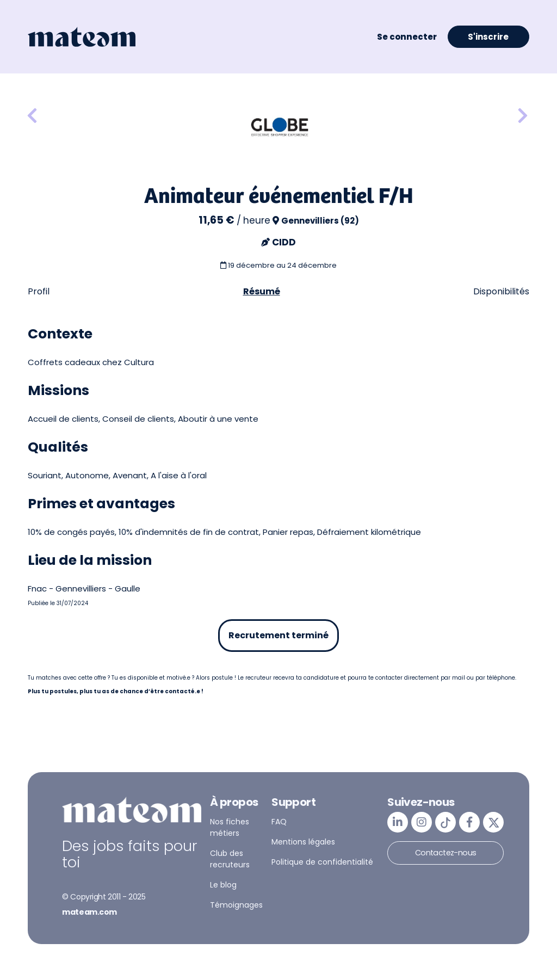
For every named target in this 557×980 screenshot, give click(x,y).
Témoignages (236, 905)
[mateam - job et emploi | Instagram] (422, 822)
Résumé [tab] (262, 291)
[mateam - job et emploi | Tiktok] (445, 822)
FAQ (279, 822)
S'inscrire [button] (488, 37)
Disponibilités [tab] (501, 291)
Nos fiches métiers (230, 827)
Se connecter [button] (407, 37)
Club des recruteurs (230, 859)
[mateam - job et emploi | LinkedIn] (398, 822)
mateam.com (89, 912)
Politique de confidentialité (322, 862)
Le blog (223, 885)
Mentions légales (303, 842)
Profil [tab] (39, 291)
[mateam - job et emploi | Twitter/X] (493, 822)
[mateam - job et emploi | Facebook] (469, 822)
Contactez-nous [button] (446, 853)
